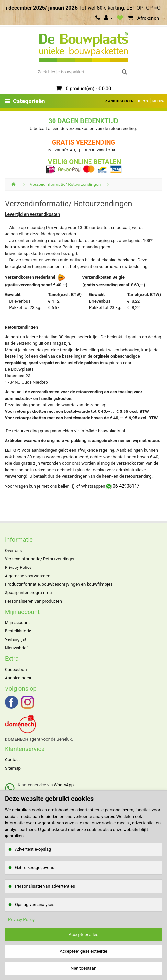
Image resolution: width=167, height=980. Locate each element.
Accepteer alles (83, 934)
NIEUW (159, 101)
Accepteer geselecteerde (83, 951)
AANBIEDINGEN (120, 101)
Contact (12, 760)
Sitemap (13, 768)
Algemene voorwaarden (28, 576)
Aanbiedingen (18, 678)
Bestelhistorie (18, 631)
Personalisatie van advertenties (45, 886)
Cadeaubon (16, 669)
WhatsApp (64, 785)
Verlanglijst (16, 639)
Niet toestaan (83, 968)
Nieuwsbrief (16, 648)
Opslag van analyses (35, 905)
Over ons (13, 550)
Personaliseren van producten (33, 601)
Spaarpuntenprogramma (28, 593)
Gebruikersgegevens (35, 868)
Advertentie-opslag (33, 849)
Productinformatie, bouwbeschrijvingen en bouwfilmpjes (59, 584)
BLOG (143, 101)
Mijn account (17, 622)
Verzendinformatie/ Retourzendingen (65, 184)
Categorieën (25, 101)
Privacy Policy (18, 567)
